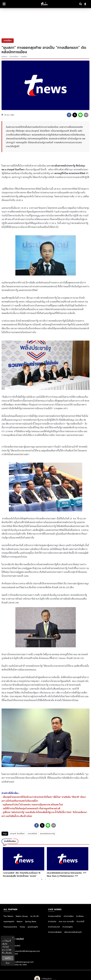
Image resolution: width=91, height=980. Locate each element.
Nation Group (22, 916)
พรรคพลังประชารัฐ (47, 834)
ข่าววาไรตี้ (80, 922)
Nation (20, 922)
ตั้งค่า (8, 963)
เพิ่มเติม (9, 953)
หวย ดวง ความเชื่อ (66, 922)
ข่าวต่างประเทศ (54, 927)
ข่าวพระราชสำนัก (55, 916)
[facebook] (69, 115)
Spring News (31, 922)
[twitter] (75, 115)
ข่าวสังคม (80, 916)
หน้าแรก (4, 57)
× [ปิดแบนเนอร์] (13, 938)
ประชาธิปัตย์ (32, 834)
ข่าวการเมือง (14, 57)
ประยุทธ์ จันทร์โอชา (17, 834)
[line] (80, 115)
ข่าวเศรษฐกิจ (68, 927)
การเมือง (24, 57)
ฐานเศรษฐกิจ (33, 927)
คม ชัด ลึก (35, 916)
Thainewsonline (10, 927)
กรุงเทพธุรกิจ (9, 922)
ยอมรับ (8, 958)
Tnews (22, 927)
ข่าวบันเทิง (52, 922)
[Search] (81, 4)
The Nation (8, 916)
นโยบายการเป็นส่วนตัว (73, 932)
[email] (86, 115)
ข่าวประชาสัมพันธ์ (55, 932)
